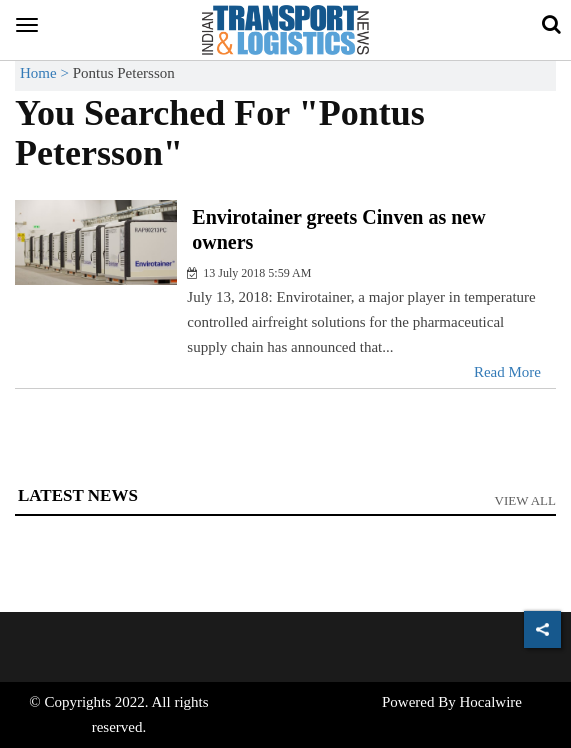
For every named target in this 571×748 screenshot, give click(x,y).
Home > (46, 73)
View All (526, 500)
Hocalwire (491, 702)
